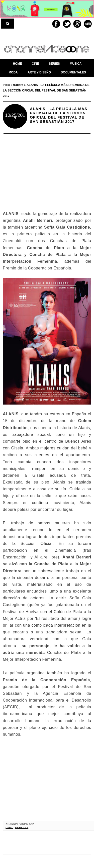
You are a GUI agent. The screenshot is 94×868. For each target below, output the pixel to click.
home (17, 64)
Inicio (7, 85)
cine (9, 827)
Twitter (67, 24)
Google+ (77, 24)
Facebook (56, 24)
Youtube (88, 24)
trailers (22, 827)
